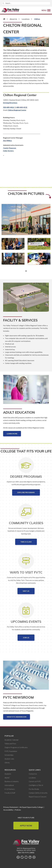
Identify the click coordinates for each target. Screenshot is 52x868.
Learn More (12, 434)
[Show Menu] (46, 10)
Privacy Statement (11, 807)
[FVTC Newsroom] (26, 677)
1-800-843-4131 (21, 107)
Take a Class (26, 542)
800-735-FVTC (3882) (26, 852)
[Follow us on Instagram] (34, 857)
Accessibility (8, 810)
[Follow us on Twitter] (22, 857)
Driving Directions (10, 103)
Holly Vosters (8, 151)
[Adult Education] (26, 391)
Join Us (26, 638)
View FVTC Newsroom (17, 717)
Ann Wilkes (7, 141)
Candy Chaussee (10, 148)
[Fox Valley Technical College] (10, 10)
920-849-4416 (8, 107)
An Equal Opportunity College (31, 807)
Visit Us (26, 591)
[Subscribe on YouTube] (26, 857)
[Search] (26, 3)
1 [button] (26, 271)
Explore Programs (26, 492)
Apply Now (26, 826)
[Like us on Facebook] (18, 857)
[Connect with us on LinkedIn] (30, 857)
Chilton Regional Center (17, 110)
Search (3, 3)
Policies (18, 810)
